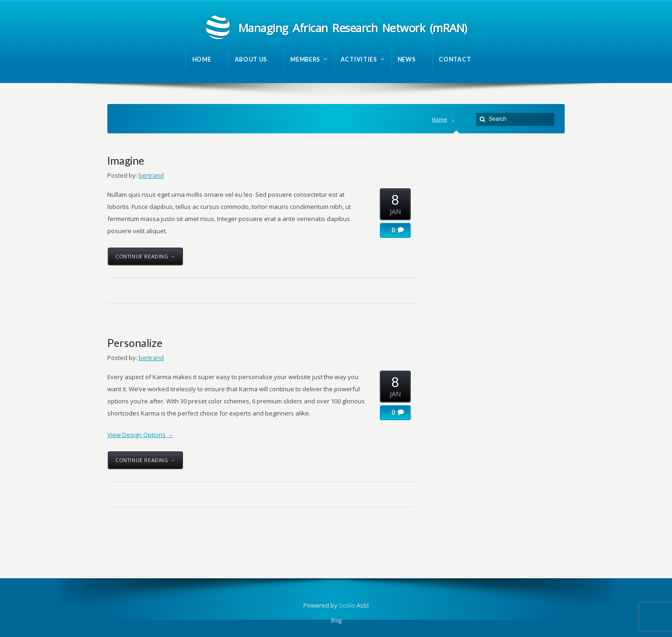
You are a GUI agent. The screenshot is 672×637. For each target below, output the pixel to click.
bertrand (151, 175)
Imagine (126, 160)
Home (439, 119)
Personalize (135, 343)
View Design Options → (140, 435)
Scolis (347, 605)
